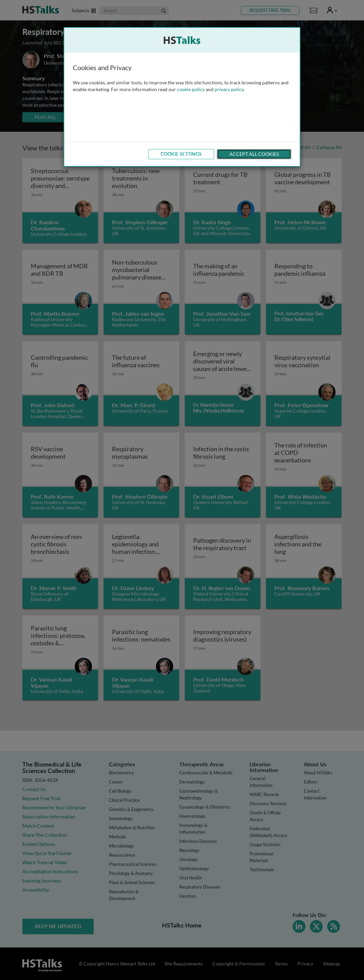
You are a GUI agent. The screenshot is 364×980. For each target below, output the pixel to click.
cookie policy (191, 89)
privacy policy (229, 89)
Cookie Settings (181, 154)
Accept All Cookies (254, 154)
